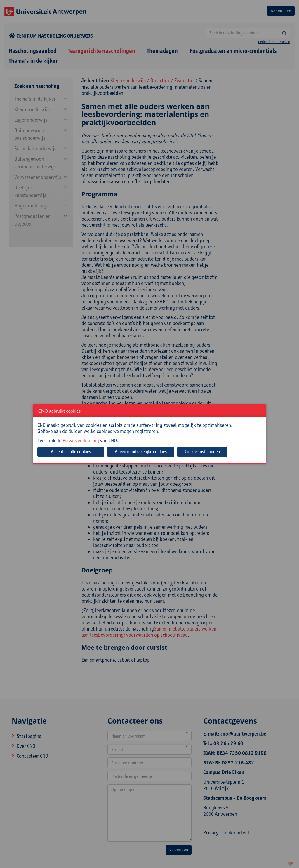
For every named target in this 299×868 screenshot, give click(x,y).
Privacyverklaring (81, 440)
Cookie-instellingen (202, 452)
